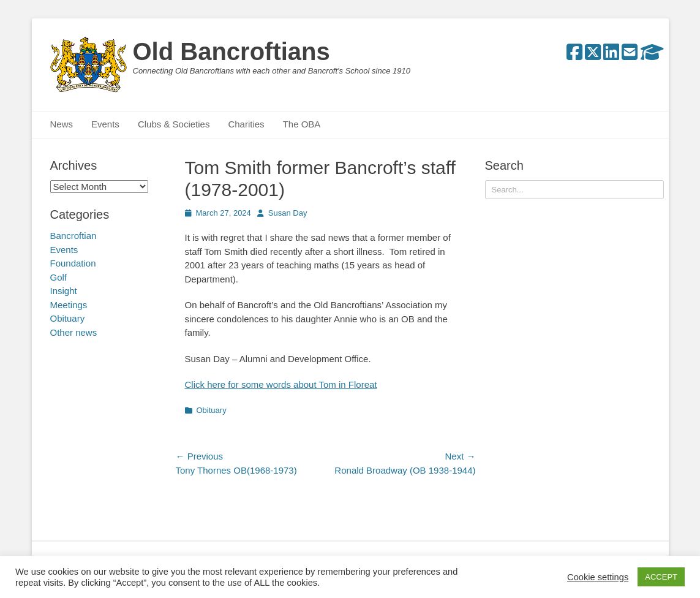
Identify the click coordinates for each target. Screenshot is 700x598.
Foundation (73, 263)
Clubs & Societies (174, 124)
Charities (246, 124)
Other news (74, 332)
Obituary (212, 410)
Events (105, 124)
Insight (64, 291)
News (62, 124)
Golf (59, 277)
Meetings (69, 305)
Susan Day (288, 213)
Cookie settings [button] (598, 577)
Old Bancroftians (231, 51)
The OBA (302, 124)
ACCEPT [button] (661, 577)
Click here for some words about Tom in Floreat (281, 384)
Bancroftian (73, 236)
